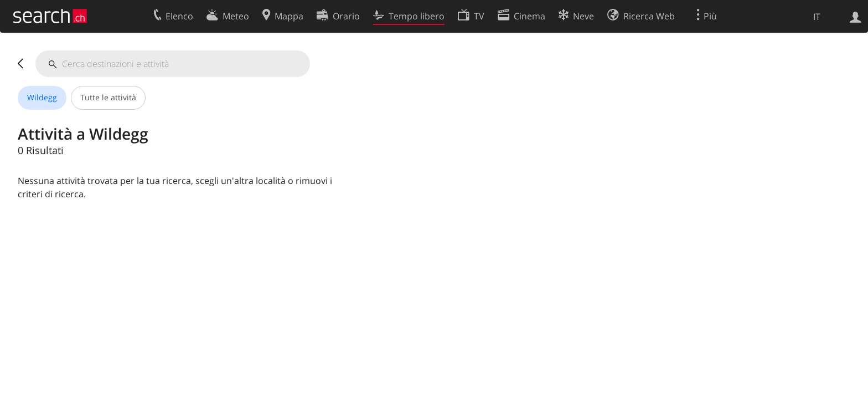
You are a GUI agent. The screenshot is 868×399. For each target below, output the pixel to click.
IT (817, 17)
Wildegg (42, 97)
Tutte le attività (108, 97)
